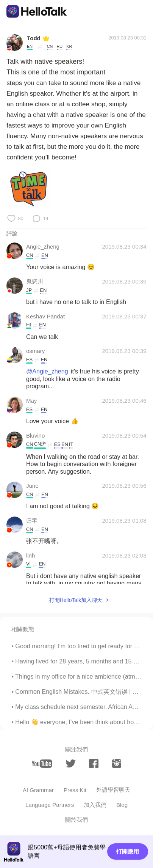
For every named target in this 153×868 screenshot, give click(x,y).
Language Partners (50, 805)
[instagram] (117, 764)
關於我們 (76, 820)
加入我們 (95, 805)
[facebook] (94, 764)
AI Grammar (38, 790)
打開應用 (128, 851)
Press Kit (75, 790)
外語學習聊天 (113, 790)
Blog (122, 805)
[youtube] (42, 764)
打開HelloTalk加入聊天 (76, 600)
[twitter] (71, 764)
